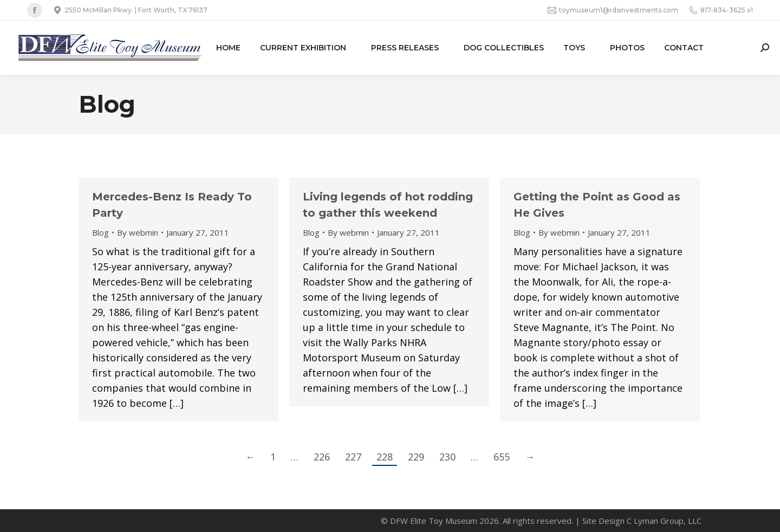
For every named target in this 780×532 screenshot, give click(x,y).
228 (385, 457)
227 (353, 457)
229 (416, 457)
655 (502, 457)
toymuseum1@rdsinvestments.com (613, 10)
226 (322, 457)
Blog (100, 232)
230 (447, 457)
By (138, 232)
